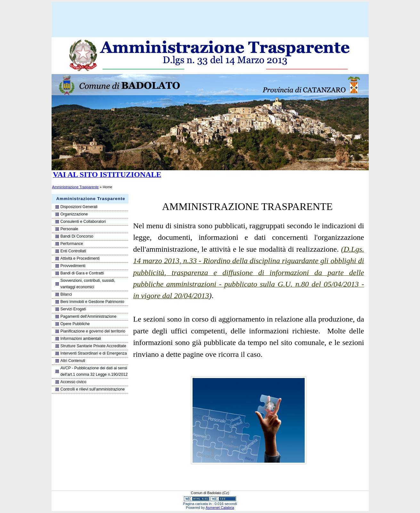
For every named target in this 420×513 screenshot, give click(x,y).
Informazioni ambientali (81, 339)
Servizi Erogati (73, 309)
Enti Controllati (73, 251)
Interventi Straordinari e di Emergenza (94, 353)
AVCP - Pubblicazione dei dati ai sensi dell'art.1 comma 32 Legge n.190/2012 (94, 371)
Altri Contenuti (73, 361)
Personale (69, 229)
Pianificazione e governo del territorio (93, 331)
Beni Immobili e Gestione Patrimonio (92, 302)
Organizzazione (74, 214)
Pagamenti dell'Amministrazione (89, 316)
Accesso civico (74, 382)
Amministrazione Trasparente (76, 187)
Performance (72, 244)
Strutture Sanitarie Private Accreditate (93, 346)
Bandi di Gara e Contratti (82, 273)
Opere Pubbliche (75, 324)
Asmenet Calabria (220, 508)
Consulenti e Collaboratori (83, 222)
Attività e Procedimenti (80, 258)
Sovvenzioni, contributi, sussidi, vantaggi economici (88, 284)
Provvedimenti (73, 266)
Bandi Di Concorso (77, 236)
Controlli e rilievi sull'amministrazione (93, 389)
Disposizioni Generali (79, 207)
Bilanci (66, 294)
